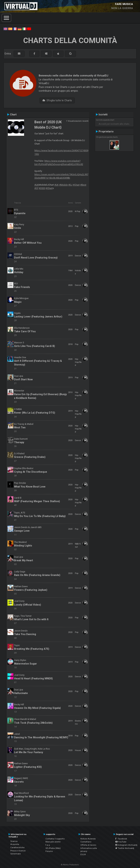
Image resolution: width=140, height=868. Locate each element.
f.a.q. (48, 845)
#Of (36, 188)
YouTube (121, 842)
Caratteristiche (17, 847)
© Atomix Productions (70, 865)
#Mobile (63, 185)
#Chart (76, 185)
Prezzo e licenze (18, 851)
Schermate (16, 854)
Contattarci (86, 842)
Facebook (121, 839)
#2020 (42, 188)
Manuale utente (53, 842)
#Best (83, 185)
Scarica (14, 841)
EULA (83, 854)
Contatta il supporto (55, 839)
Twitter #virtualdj (125, 848)
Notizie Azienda (88, 839)
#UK (37, 185)
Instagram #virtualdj (126, 845)
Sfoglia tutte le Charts (57, 100)
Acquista (15, 844)
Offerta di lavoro (88, 845)
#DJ (70, 185)
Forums (49, 851)
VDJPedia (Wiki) (53, 848)
